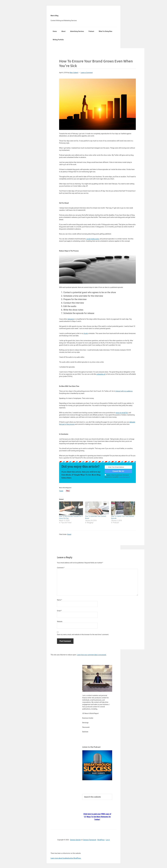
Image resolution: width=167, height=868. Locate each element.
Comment (61, 568)
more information (124, 477)
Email (59, 611)
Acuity (86, 333)
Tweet (61, 491)
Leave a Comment (87, 73)
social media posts (93, 239)
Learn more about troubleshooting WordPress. (66, 858)
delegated (71, 319)
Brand (69, 534)
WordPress (101, 840)
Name (59, 600)
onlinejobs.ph (101, 374)
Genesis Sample (75, 840)
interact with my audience (124, 391)
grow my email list (122, 413)
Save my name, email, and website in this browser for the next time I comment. (83, 635)
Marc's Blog (54, 16)
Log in (108, 840)
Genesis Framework (90, 840)
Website (60, 621)
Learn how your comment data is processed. (92, 655)
